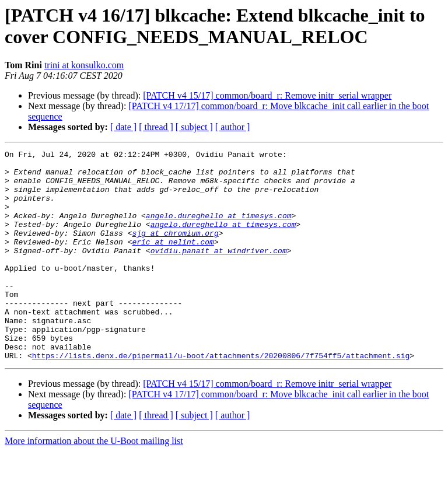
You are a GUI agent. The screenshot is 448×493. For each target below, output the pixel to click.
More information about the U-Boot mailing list (94, 483)
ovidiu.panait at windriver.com (219, 271)
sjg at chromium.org (175, 250)
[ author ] (233, 127)
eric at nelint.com (173, 261)
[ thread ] (156, 127)
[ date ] (123, 127)
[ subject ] (194, 127)
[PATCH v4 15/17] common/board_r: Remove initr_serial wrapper (267, 95)
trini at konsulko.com (84, 65)
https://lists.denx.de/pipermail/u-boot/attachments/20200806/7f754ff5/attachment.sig (221, 397)
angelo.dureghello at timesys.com (219, 229)
